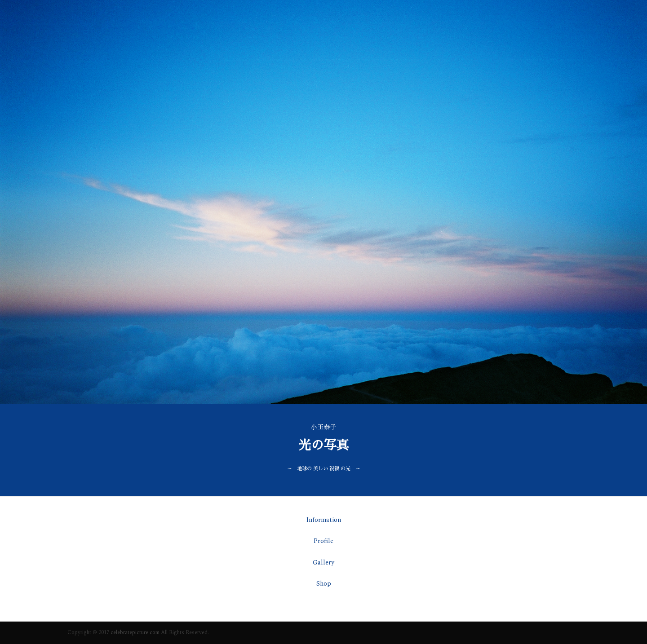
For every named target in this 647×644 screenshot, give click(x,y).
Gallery (323, 562)
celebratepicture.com (135, 633)
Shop (324, 584)
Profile (323, 541)
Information (324, 520)
